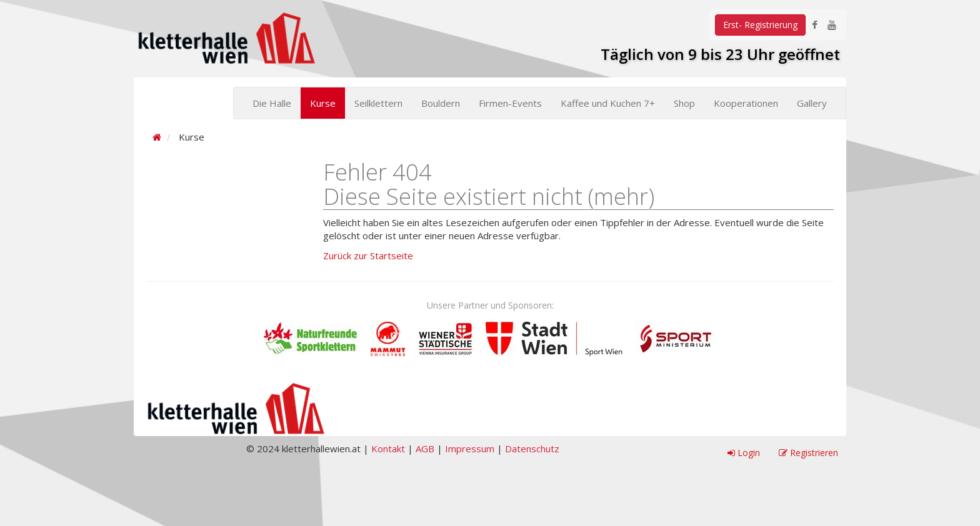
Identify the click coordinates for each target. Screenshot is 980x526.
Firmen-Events (510, 103)
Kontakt (388, 449)
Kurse (323, 103)
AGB (425, 449)
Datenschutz (532, 449)
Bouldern (441, 103)
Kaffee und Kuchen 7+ (608, 103)
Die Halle (272, 103)
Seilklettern (378, 103)
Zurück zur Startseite (368, 256)
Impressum (470, 449)
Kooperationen (746, 103)
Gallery (812, 103)
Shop (684, 103)
